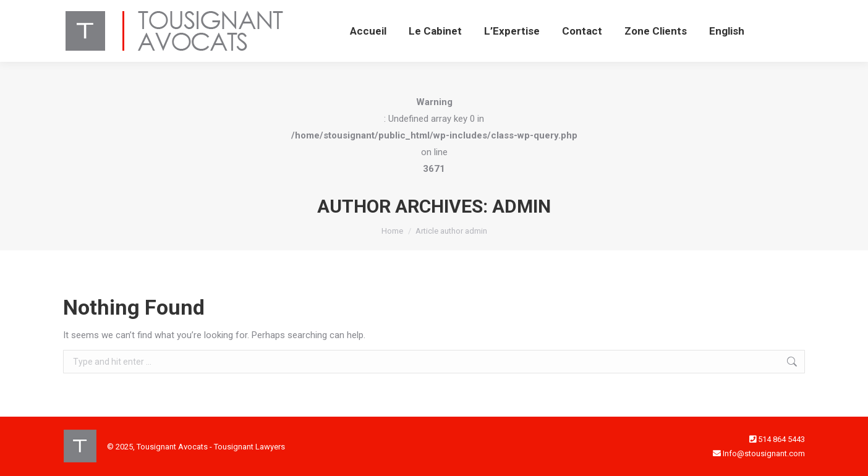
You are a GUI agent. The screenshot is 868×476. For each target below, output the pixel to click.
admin (521, 206)
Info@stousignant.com (764, 453)
